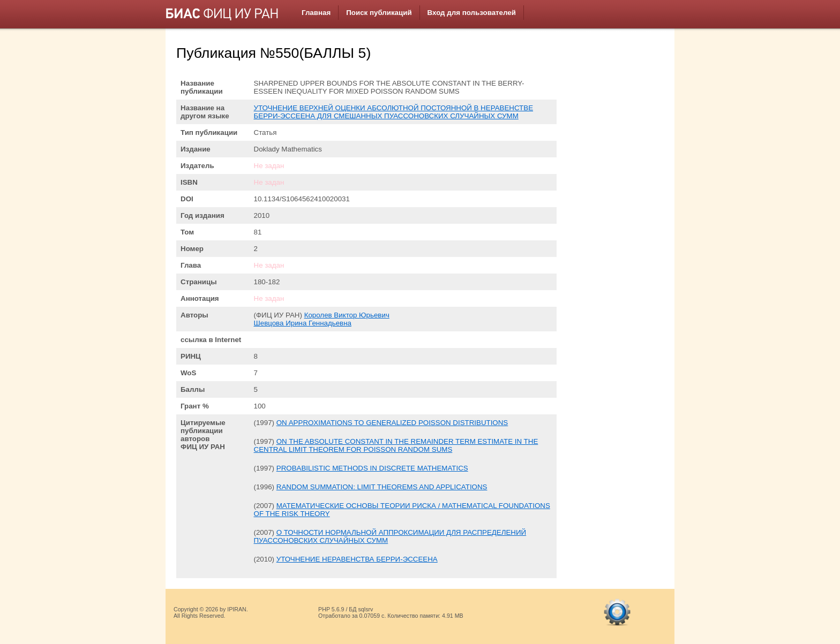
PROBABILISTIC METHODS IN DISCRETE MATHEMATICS (372, 468)
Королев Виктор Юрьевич (347, 315)
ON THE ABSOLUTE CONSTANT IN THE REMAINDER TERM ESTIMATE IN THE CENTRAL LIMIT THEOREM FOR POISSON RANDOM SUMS (396, 445)
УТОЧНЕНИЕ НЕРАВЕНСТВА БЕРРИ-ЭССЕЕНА (357, 559)
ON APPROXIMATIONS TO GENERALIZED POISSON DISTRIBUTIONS (392, 423)
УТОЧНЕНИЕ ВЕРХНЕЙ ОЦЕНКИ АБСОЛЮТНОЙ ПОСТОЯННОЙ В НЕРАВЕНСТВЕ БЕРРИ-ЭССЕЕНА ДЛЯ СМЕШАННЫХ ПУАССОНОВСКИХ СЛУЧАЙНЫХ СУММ (394, 112)
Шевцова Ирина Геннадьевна (303, 323)
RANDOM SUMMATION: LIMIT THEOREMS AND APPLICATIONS (382, 487)
